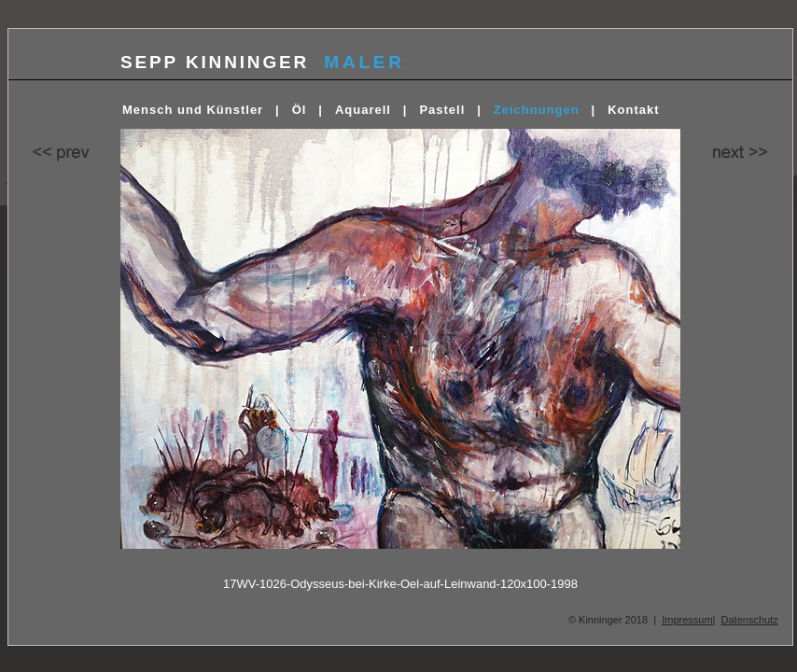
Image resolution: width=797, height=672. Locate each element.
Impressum (687, 620)
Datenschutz (750, 620)
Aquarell (363, 110)
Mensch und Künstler (193, 110)
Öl (300, 110)
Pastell (442, 110)
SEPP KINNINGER (215, 62)
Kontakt (633, 110)
